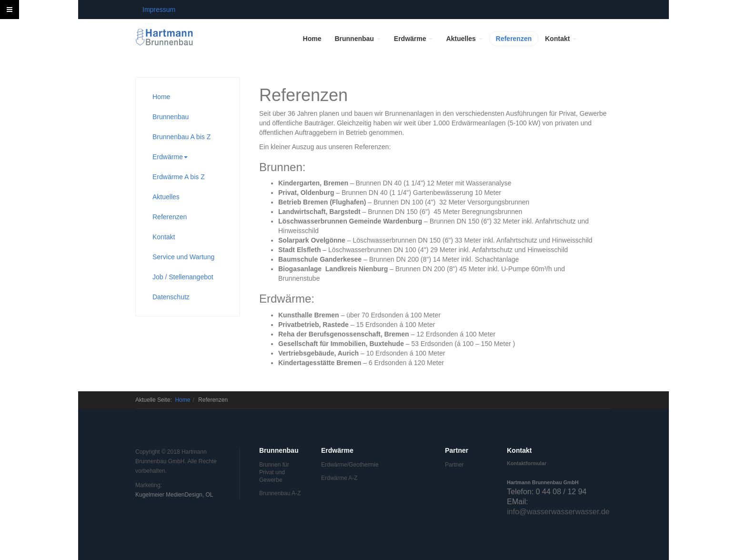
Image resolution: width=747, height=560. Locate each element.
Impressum (159, 10)
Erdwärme (414, 39)
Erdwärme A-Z (339, 478)
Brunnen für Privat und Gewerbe (274, 472)
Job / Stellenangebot (183, 277)
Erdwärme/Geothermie (343, 465)
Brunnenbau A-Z (280, 493)
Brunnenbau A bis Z (182, 137)
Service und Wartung (183, 257)
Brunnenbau (357, 39)
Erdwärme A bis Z (179, 177)
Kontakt (561, 39)
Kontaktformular (527, 463)
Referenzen (514, 39)
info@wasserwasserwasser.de (558, 512)
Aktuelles (464, 39)
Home (312, 39)
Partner (454, 465)
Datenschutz (171, 297)
